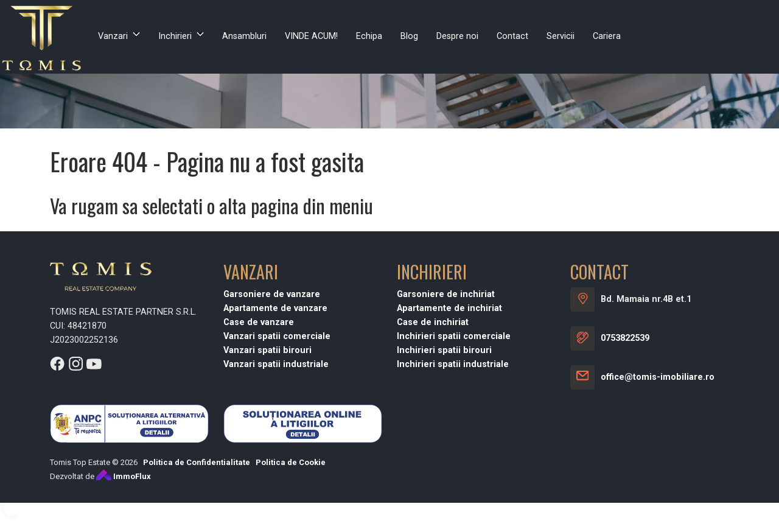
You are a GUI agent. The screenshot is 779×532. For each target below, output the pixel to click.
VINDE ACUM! (311, 36)
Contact (512, 36)
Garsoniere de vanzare (272, 294)
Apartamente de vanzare (275, 308)
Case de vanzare (259, 322)
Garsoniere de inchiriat (446, 294)
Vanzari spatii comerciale (277, 336)
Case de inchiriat (433, 322)
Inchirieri (175, 36)
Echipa (369, 36)
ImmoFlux (124, 476)
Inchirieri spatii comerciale (454, 336)
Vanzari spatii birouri (267, 350)
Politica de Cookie (291, 462)
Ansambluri (244, 36)
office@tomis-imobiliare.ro (658, 377)
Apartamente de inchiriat (449, 308)
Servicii (561, 36)
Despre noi (457, 36)
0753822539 (625, 338)
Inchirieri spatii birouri (444, 350)
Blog (409, 36)
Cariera (607, 36)
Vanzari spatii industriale (276, 364)
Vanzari (113, 36)
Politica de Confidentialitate (197, 462)
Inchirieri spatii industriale (453, 364)
